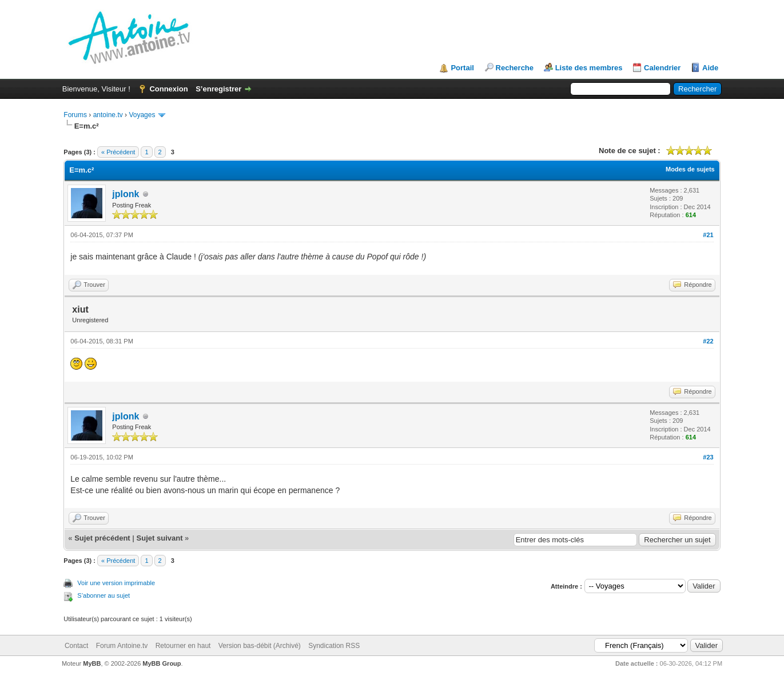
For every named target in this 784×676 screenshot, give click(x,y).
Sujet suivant (160, 538)
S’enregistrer (218, 89)
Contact (76, 646)
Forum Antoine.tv (122, 646)
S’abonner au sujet (104, 595)
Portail (462, 68)
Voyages (142, 115)
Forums (75, 115)
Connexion (168, 89)
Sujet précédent (102, 538)
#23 (708, 457)
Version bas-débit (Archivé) (260, 646)
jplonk (126, 194)
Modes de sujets (690, 169)
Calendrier (662, 68)
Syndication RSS (334, 646)
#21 (708, 235)
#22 (708, 341)
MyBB (92, 663)
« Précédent (118, 152)
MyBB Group (162, 663)
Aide (710, 68)
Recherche (515, 68)
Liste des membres (589, 68)
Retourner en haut (183, 646)
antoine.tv (108, 115)
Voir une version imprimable (116, 583)
